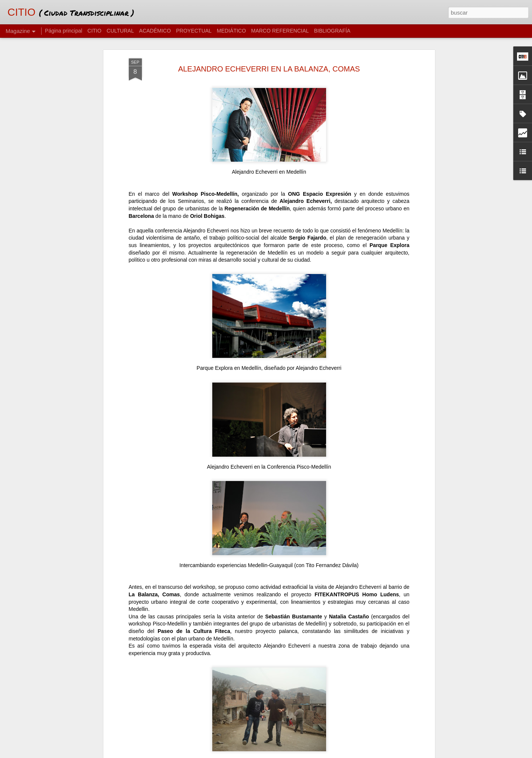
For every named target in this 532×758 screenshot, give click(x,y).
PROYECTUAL (194, 31)
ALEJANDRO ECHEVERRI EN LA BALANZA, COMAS (269, 69)
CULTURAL (120, 31)
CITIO (95, 31)
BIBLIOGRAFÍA (332, 31)
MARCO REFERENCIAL (280, 31)
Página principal (64, 31)
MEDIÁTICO (231, 31)
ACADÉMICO (155, 31)
